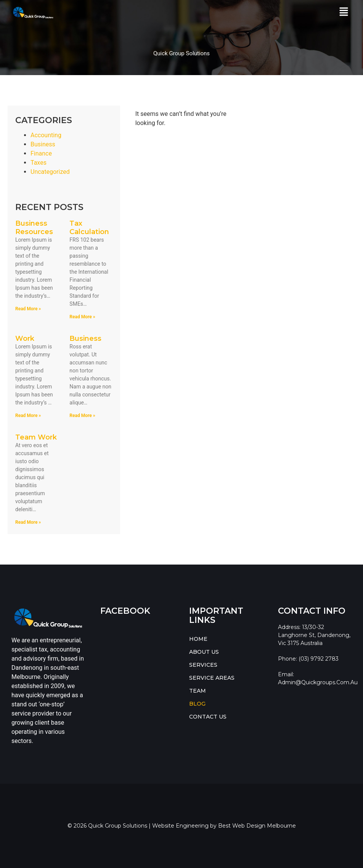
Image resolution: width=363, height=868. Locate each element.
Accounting (46, 135)
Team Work (36, 437)
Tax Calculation (89, 228)
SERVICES (203, 665)
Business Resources (34, 228)
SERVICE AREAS (212, 678)
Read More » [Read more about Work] (28, 416)
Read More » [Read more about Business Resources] (28, 309)
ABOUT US (204, 652)
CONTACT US (208, 717)
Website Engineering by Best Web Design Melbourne (224, 826)
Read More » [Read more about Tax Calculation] (82, 317)
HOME (198, 639)
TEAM (198, 691)
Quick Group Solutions (181, 53)
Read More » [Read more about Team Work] (28, 522)
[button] (344, 12)
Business (43, 144)
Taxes (39, 163)
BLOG (197, 704)
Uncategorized (50, 172)
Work (25, 339)
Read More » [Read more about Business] (82, 416)
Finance (41, 153)
